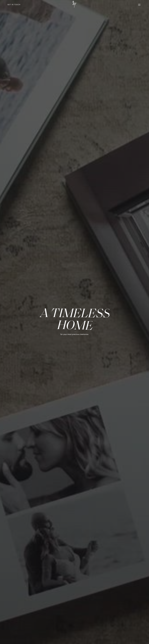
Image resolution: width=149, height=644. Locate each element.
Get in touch (14, 5)
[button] (139, 5)
